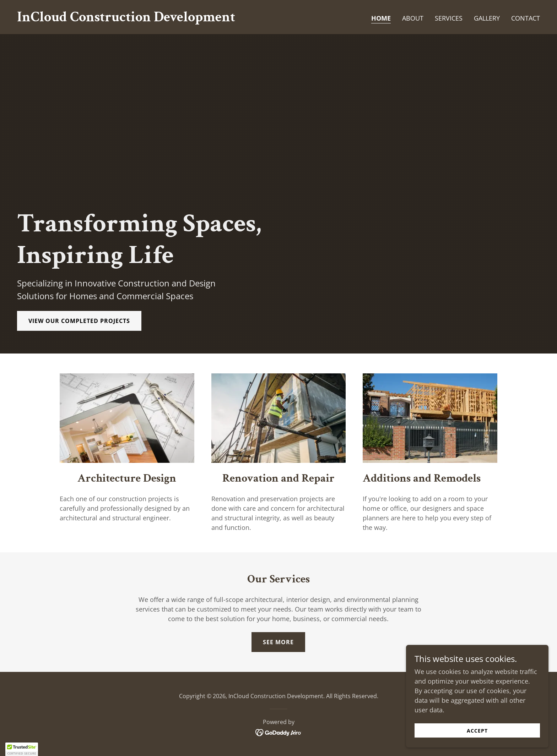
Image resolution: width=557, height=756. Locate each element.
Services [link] (449, 18)
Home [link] (381, 18)
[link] (126, 19)
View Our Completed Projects (79, 321)
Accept (478, 731)
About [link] (413, 18)
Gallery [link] (487, 18)
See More (278, 642)
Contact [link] (526, 18)
